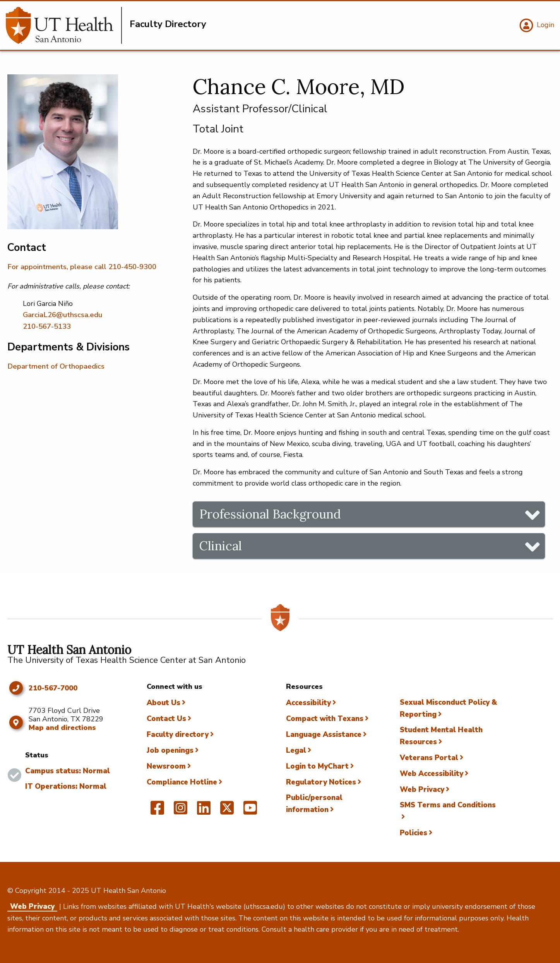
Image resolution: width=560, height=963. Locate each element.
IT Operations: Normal (66, 786)
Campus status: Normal (68, 771)
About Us (164, 703)
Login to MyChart (317, 766)
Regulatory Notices (321, 782)
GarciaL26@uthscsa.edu (63, 315)
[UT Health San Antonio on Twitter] (227, 811)
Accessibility (308, 703)
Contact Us (166, 719)
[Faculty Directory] (64, 25)
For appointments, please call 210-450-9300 (82, 267)
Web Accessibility (432, 774)
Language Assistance (324, 735)
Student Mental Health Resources (441, 736)
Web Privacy (422, 790)
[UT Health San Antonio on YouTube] (250, 811)
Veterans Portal (429, 758)
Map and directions (62, 728)
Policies (414, 833)
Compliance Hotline (182, 782)
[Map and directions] (16, 723)
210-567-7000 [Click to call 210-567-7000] (53, 688)
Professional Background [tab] (270, 514)
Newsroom (166, 766)
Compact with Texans (325, 719)
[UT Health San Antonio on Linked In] (204, 811)
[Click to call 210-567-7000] (16, 688)
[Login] (536, 26)
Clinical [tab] (221, 546)
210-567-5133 (47, 326)
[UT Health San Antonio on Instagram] (181, 811)
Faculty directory (178, 735)
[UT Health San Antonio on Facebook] (157, 811)
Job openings (170, 750)
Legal (296, 750)
